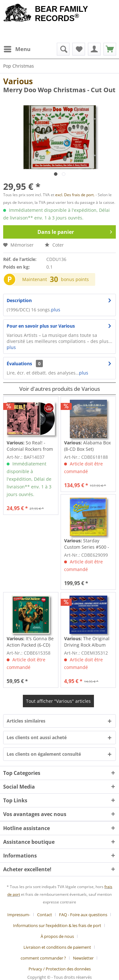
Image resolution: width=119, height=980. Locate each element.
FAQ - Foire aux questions (83, 915)
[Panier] (110, 49)
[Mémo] (79, 49)
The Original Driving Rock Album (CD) (87, 642)
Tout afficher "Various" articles (58, 701)
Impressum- (19, 915)
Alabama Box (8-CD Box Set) (87, 446)
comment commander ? (43, 958)
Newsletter (83, 958)
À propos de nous (57, 936)
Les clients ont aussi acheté (37, 737)
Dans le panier (75, 231)
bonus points (75, 279)
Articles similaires (26, 721)
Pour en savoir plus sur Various (41, 326)
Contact (45, 915)
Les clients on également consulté (44, 754)
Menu (17, 48)
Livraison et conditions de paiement (57, 947)
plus (56, 310)
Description (19, 300)
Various (18, 81)
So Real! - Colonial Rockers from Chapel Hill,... (30, 446)
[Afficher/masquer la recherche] (63, 49)
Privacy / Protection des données (60, 969)
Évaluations (19, 364)
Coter (54, 245)
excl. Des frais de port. (75, 195)
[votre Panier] (94, 49)
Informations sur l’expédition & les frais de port (57, 925)
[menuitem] (17, 49)
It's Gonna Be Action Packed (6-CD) (30, 642)
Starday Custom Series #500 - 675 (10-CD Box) (87, 544)
